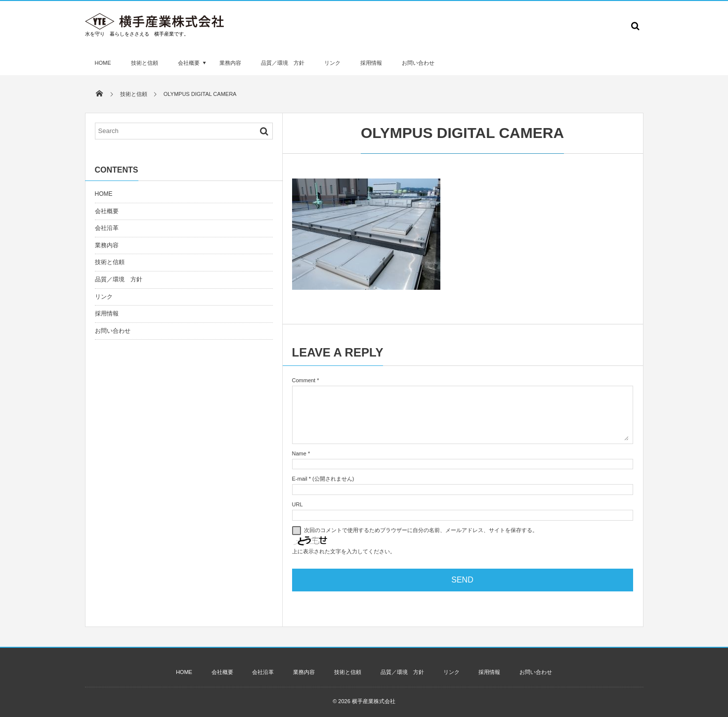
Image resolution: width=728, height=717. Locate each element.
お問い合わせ (418, 63)
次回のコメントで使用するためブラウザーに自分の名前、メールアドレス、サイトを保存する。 (421, 530)
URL (298, 504)
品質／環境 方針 (283, 63)
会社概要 (189, 63)
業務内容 (230, 63)
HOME (103, 63)
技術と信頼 (145, 63)
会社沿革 (107, 228)
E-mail (300, 479)
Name (299, 453)
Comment (304, 380)
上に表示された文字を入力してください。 (344, 551)
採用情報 (371, 63)
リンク (332, 63)
